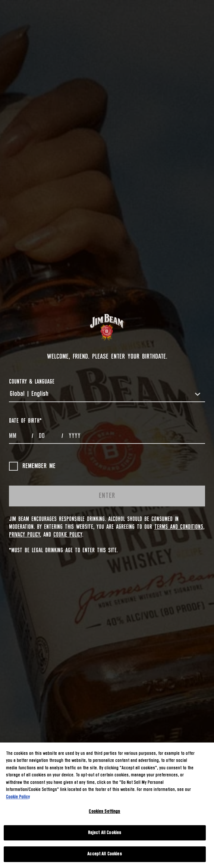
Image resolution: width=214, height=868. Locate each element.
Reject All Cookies (105, 833)
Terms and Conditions (179, 527)
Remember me (32, 466)
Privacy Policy (24, 535)
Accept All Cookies (104, 854)
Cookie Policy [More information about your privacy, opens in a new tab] (18, 797)
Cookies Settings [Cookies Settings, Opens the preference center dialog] (104, 812)
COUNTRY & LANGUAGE (32, 382)
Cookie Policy (68, 535)
